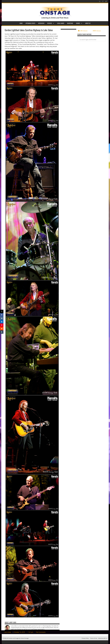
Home (21, 23)
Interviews (41, 23)
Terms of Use (94, 638)
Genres (79, 23)
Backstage (70, 23)
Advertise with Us (103, 638)
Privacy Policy (85, 638)
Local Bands (61, 23)
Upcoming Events (30, 23)
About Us (88, 23)
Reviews (51, 23)
